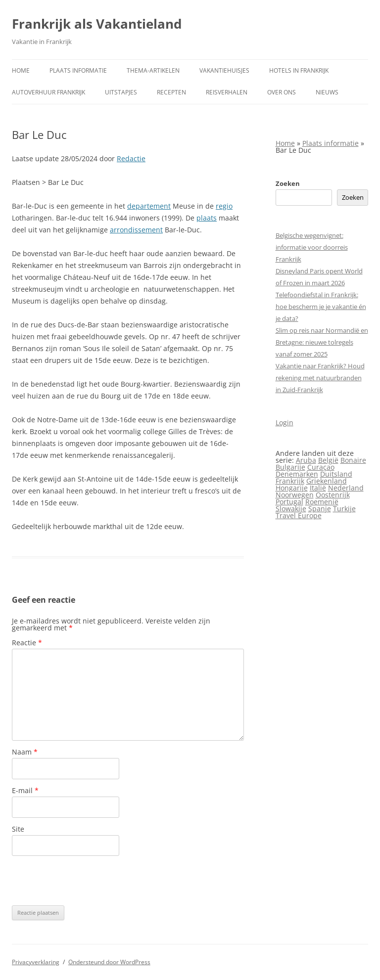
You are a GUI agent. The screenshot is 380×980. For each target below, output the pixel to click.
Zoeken (288, 183)
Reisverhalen (227, 92)
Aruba (306, 460)
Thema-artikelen (153, 70)
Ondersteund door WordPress (109, 962)
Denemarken (297, 474)
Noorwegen (295, 495)
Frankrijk (290, 481)
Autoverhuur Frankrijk (48, 92)
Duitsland (336, 474)
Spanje (320, 509)
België (328, 460)
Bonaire (353, 460)
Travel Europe (299, 515)
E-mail (25, 790)
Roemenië (322, 502)
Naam (25, 752)
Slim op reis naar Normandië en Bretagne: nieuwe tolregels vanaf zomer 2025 (322, 342)
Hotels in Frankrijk (299, 70)
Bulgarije (290, 467)
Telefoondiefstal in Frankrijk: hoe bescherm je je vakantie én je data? (321, 307)
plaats (207, 218)
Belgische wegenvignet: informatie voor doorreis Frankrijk (312, 247)
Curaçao (321, 467)
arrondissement (136, 230)
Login (285, 423)
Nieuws (327, 92)
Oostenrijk (333, 495)
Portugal (289, 502)
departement (149, 206)
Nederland (346, 488)
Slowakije (291, 509)
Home (21, 70)
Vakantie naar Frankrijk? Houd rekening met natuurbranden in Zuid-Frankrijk (320, 378)
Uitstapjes (121, 92)
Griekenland (327, 481)
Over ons (282, 92)
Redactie (131, 158)
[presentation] (87, 881)
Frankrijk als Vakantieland (97, 24)
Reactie (27, 643)
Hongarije (292, 488)
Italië (318, 488)
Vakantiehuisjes (224, 70)
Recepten (171, 92)
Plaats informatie (78, 70)
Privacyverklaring (36, 962)
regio (224, 206)
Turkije (344, 509)
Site (18, 829)
